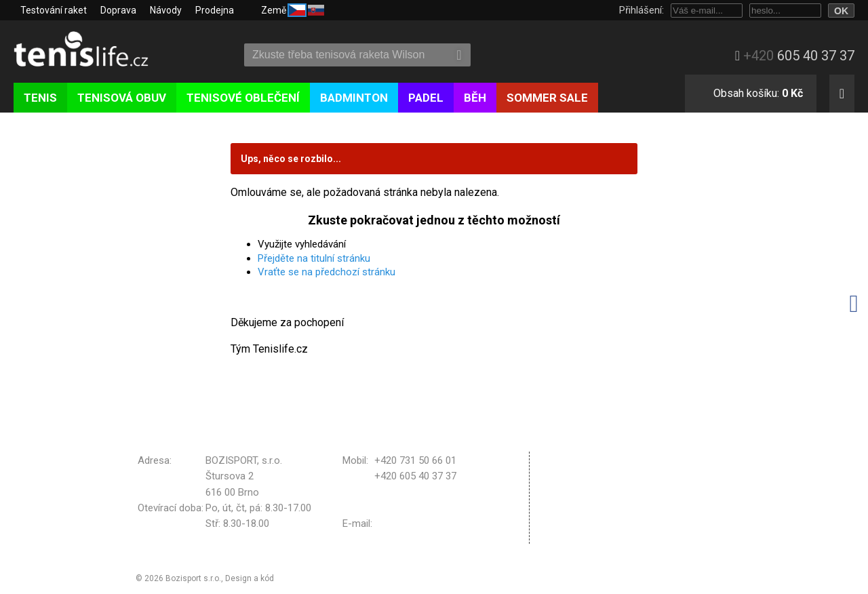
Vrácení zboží (580, 501)
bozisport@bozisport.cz (428, 523)
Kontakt (567, 535)
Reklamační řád (584, 483)
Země (293, 9)
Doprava (118, 10)
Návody (166, 10)
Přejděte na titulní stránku (314, 258)
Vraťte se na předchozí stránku (327, 272)
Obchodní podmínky (594, 460)
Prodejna (215, 10)
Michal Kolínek (303, 578)
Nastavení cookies (591, 518)
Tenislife (93, 50)
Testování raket (54, 10)
